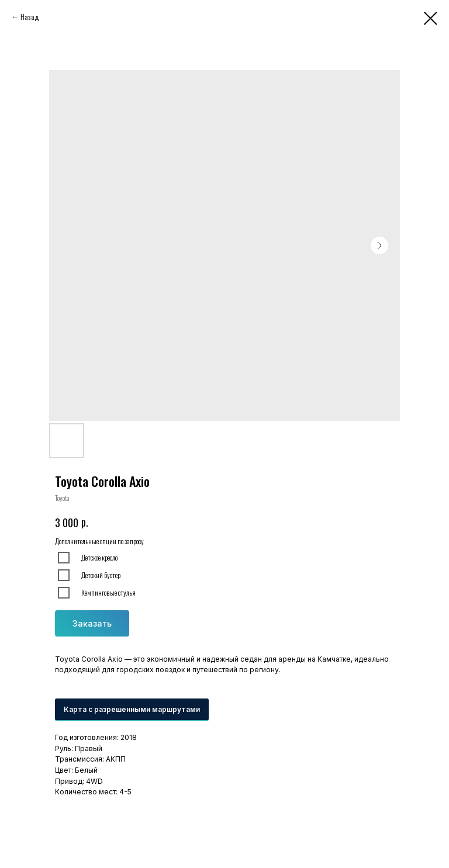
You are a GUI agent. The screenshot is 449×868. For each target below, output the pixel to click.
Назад (30, 17)
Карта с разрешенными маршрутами (132, 709)
